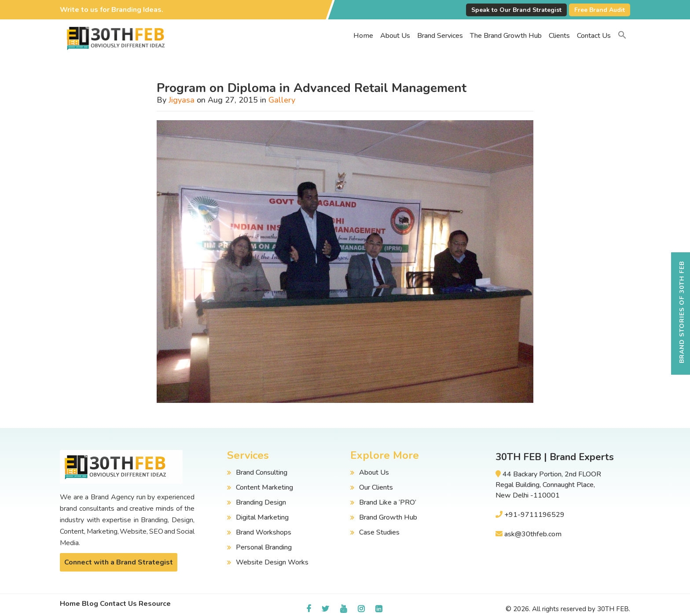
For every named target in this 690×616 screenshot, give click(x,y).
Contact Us (594, 36)
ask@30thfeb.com (533, 534)
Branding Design (261, 502)
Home (363, 36)
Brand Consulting (262, 472)
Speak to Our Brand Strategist (516, 10)
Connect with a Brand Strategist (119, 562)
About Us (395, 36)
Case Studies (379, 532)
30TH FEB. (614, 609)
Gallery (282, 100)
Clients (559, 36)
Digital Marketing (262, 517)
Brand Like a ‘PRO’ (388, 502)
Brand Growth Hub (388, 517)
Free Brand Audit (600, 10)
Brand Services (440, 36)
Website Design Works (272, 562)
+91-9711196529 (534, 515)
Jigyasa (182, 100)
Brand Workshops (264, 532)
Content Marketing (264, 487)
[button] (622, 36)
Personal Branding (264, 547)
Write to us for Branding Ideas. (112, 10)
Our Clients (376, 487)
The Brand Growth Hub (506, 36)
